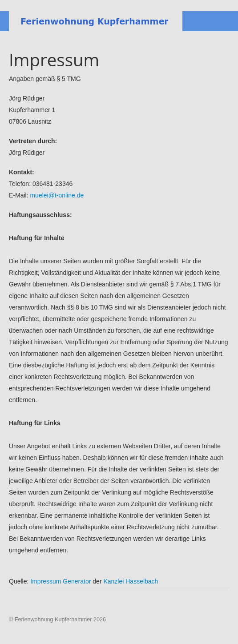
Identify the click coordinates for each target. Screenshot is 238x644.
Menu (222, 21)
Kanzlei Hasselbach (131, 581)
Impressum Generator (61, 581)
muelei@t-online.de (57, 195)
